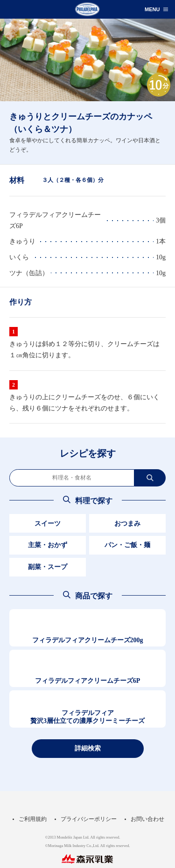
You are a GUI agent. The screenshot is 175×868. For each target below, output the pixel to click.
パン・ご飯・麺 (127, 545)
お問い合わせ (147, 819)
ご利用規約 (33, 819)
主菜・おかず (48, 545)
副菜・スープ (48, 567)
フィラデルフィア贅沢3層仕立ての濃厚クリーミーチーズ (87, 717)
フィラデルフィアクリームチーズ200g (88, 640)
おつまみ (127, 524)
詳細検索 (88, 748)
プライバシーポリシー (89, 819)
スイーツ (48, 524)
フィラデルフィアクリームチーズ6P (88, 681)
